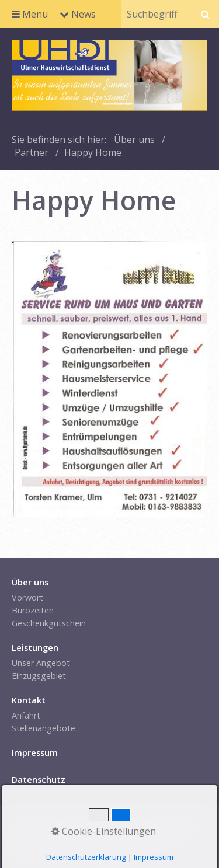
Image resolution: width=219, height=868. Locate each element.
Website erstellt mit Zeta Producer (79, 851)
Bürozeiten (33, 610)
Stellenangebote (44, 728)
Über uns (134, 140)
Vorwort (27, 597)
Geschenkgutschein (49, 623)
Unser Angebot (41, 663)
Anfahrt (26, 715)
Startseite (34, 823)
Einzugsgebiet (39, 676)
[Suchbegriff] (156, 14)
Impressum (121, 823)
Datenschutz (176, 823)
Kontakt (76, 823)
